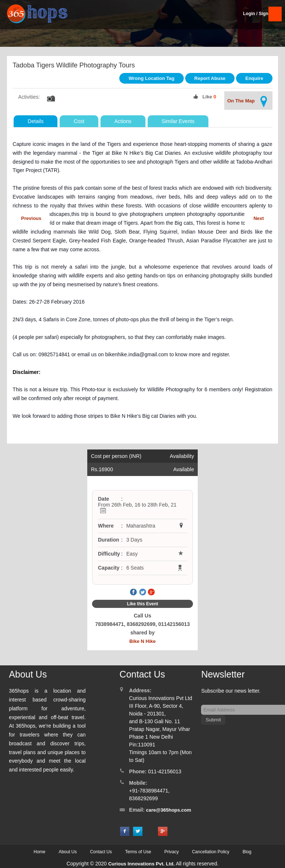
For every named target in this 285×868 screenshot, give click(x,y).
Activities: (29, 97)
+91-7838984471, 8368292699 (149, 794)
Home (39, 852)
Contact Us (101, 852)
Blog (247, 852)
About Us (68, 852)
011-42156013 (165, 771)
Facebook (134, 592)
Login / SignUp (259, 14)
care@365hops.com (169, 810)
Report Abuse (210, 78)
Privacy (171, 852)
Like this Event (143, 604)
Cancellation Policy (210, 852)
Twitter (142, 592)
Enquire (254, 78)
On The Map (248, 101)
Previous (31, 218)
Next (258, 218)
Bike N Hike (142, 641)
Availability (182, 456)
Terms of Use (138, 852)
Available (184, 469)
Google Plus (151, 592)
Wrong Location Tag (151, 78)
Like (207, 97)
